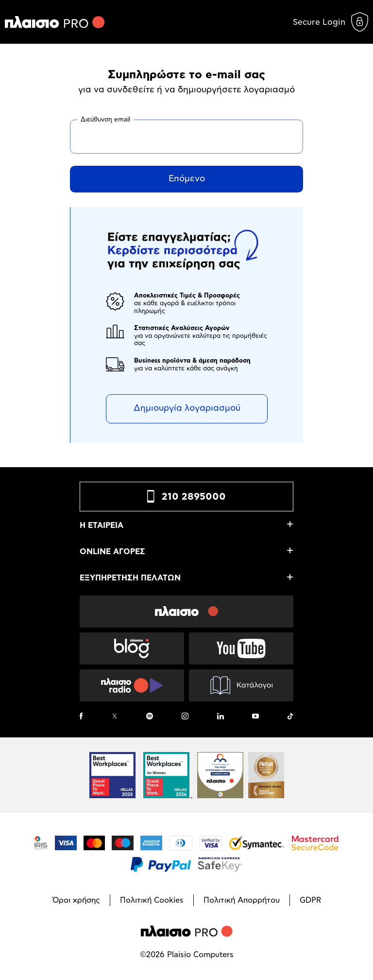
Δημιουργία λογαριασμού (187, 408)
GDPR (310, 900)
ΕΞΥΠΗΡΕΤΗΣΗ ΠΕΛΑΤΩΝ (130, 578)
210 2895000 (194, 497)
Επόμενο (187, 179)
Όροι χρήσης (76, 900)
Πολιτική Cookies (152, 900)
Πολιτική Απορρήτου (242, 900)
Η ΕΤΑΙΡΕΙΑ (102, 525)
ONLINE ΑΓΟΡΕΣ (112, 552)
